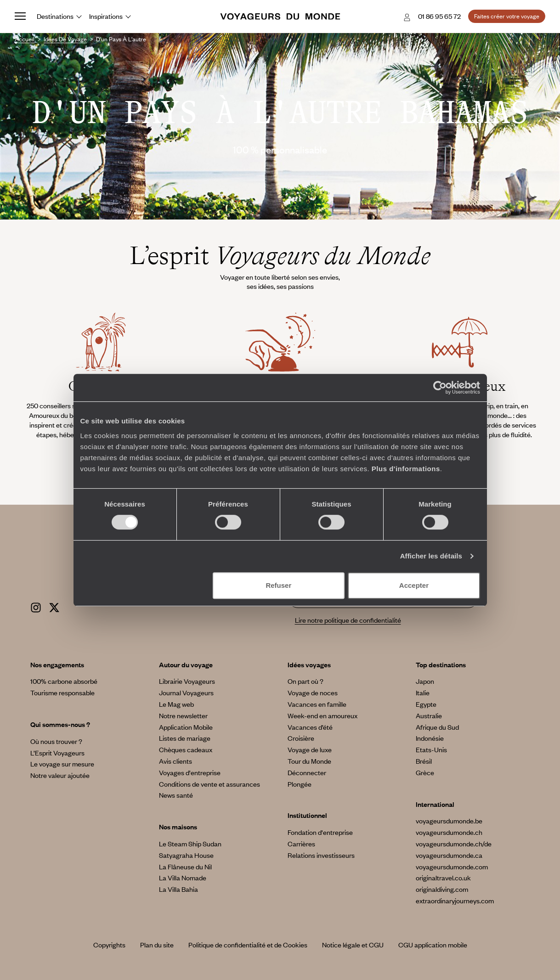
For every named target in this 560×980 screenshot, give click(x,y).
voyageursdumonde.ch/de (454, 844)
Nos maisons (178, 827)
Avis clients (175, 761)
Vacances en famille (317, 704)
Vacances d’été (310, 727)
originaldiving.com (442, 889)
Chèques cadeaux (186, 749)
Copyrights (109, 945)
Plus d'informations (406, 469)
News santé (176, 795)
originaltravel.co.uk (443, 878)
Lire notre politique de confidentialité (348, 620)
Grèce (425, 772)
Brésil (424, 761)
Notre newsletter (183, 715)
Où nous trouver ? (56, 741)
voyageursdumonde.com (452, 867)
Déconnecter (307, 772)
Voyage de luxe (310, 749)
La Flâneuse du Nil (185, 867)
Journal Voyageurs (186, 693)
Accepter (414, 585)
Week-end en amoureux (322, 715)
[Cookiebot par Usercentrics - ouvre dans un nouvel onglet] (440, 388)
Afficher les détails (431, 556)
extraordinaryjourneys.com (455, 901)
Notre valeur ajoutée (60, 775)
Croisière (301, 738)
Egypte (426, 704)
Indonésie (430, 738)
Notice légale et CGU (353, 945)
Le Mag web (176, 704)
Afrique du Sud (437, 727)
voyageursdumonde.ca (449, 855)
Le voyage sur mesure (62, 764)
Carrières (301, 844)
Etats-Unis (431, 749)
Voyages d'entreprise (190, 772)
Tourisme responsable (62, 693)
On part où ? (305, 681)
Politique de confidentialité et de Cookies (248, 945)
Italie (423, 693)
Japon (425, 681)
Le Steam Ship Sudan (190, 844)
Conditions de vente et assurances (209, 784)
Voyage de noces (313, 693)
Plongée (300, 784)
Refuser (278, 585)
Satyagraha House (186, 855)
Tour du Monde (309, 761)
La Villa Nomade (183, 878)
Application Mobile (186, 727)
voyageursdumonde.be (449, 821)
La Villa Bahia (178, 889)
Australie (429, 715)
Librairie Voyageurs (187, 681)
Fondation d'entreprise (320, 832)
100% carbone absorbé (64, 681)
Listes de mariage (185, 738)
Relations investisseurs (321, 855)
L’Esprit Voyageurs (57, 753)
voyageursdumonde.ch (449, 832)
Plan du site (157, 945)
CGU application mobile (433, 945)
